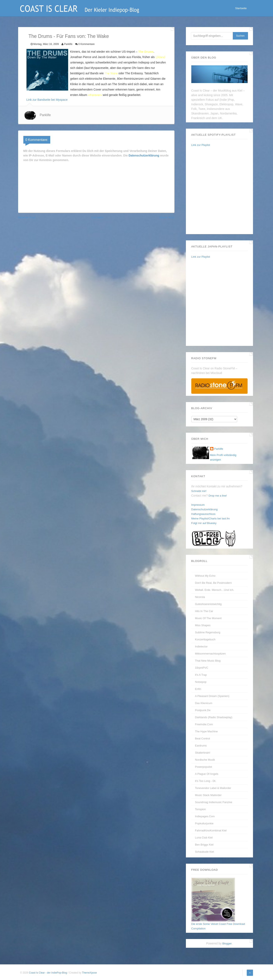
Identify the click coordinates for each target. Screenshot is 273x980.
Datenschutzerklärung (144, 155)
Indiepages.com (205, 816)
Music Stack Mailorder (208, 795)
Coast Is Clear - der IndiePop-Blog (48, 973)
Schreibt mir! (199, 491)
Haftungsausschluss (203, 514)
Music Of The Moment (208, 618)
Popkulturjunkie (204, 823)
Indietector (201, 647)
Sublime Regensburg (208, 632)
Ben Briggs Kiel (204, 845)
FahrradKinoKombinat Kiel (211, 830)
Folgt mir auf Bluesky (204, 523)
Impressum (198, 505)
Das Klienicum (204, 703)
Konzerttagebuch (205, 639)
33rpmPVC (202, 668)
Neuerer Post (27, 217)
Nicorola (200, 597)
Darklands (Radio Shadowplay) (214, 717)
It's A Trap (201, 675)
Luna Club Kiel (204, 838)
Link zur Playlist (201, 145)
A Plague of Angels (207, 774)
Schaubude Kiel (205, 852)
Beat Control (203, 738)
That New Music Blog (208, 661)
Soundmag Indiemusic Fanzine (214, 802)
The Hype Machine (206, 731)
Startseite (241, 8)
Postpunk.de (203, 710)
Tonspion (200, 809)
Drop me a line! (218, 496)
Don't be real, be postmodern (214, 583)
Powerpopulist (204, 767)
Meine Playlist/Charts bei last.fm (211, 519)
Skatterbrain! (203, 753)
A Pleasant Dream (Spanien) (212, 696)
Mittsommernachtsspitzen (210, 654)
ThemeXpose (89, 973)
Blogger (227, 943)
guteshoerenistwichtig (208, 604)
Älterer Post (167, 217)
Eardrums (201, 746)
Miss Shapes (203, 625)
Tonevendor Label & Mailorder (213, 788)
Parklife (45, 115)
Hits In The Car (204, 611)
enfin (198, 689)
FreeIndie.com (204, 724)
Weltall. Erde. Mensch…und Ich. (215, 590)
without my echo (205, 576)
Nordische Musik (205, 760)
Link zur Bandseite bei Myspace (47, 100)
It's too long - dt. (206, 781)
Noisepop (201, 682)
